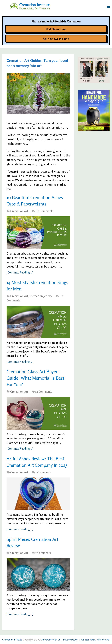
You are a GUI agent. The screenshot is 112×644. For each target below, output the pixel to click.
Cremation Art (19, 211)
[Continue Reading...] (20, 272)
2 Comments (43, 472)
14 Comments (44, 392)
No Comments (44, 211)
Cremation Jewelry (41, 296)
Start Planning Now (56, 29)
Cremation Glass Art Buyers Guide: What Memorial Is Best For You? (35, 378)
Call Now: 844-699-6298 (56, 39)
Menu (6, 7)
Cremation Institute (12, 640)
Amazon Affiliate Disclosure (95, 640)
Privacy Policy (71, 640)
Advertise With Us (51, 640)
